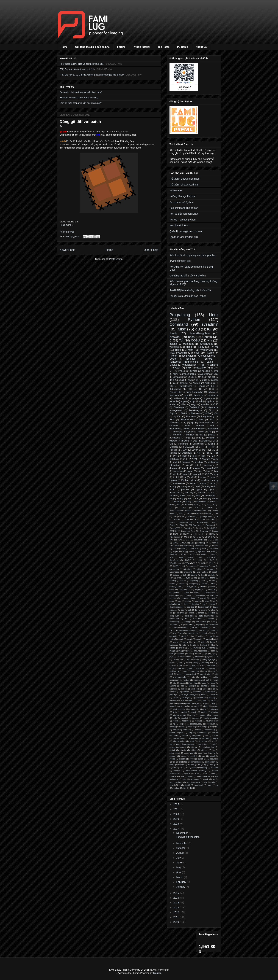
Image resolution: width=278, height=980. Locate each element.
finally (175, 627)
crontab (200, 426)
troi (181, 768)
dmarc (191, 613)
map (205, 671)
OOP (190, 389)
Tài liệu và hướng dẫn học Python (188, 296)
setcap (185, 736)
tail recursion (213, 759)
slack (192, 741)
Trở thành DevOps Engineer (185, 179)
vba (182, 776)
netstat (204, 686)
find (190, 380)
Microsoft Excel (201, 546)
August (180, 853)
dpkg (172, 380)
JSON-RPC (210, 537)
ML (213, 450)
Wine (211, 563)
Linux (214, 315)
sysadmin (210, 324)
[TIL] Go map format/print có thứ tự (77, 69)
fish (208, 471)
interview (177, 432)
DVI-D (172, 522)
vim (210, 340)
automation (174, 572)
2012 (176, 912)
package (173, 694)
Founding (188, 528)
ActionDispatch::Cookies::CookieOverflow (188, 511)
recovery (203, 715)
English (173, 413)
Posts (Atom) (116, 259)
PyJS (213, 551)
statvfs (183, 750)
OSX (211, 389)
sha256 (215, 736)
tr (218, 765)
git (72, 237)
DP (195, 519)
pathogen (186, 698)
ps (174, 383)
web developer (176, 782)
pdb (190, 700)
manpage (195, 671)
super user (189, 753)
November (182, 843)
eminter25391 (212, 468)
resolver (198, 721)
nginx (176, 374)
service (202, 492)
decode (212, 604)
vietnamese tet (204, 776)
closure (212, 589)
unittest (177, 771)
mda (179, 674)
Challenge (179, 407)
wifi (171, 505)
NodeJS (173, 453)
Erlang (212, 444)
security (189, 492)
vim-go (189, 502)
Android (196, 383)
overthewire (210, 692)
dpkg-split (189, 616)
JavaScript (178, 377)
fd (182, 624)
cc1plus (212, 581)
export (190, 471)
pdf (197, 700)
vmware (185, 441)
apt (193, 422)
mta (174, 683)
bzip (195, 578)
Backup (198, 513)
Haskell (173, 450)
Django (201, 386)
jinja (213, 654)
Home (64, 47)
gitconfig (173, 636)
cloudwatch (174, 592)
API (197, 508)
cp (187, 465)
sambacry (187, 730)
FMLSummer (195, 525)
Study (173, 333)
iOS (207, 474)
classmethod (185, 589)
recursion (214, 715)
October (181, 848)
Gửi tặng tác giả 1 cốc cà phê (92, 47)
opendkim (184, 692)
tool (212, 765)
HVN (216, 413)
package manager (189, 694)
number (173, 692)
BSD (213, 368)
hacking (206, 371)
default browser (176, 607)
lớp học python (189, 480)
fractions (205, 627)
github (184, 636)
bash (191, 337)
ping (214, 703)
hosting (203, 645)
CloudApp (183, 444)
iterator (198, 654)
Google (215, 531)
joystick (210, 657)
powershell (194, 706)
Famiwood (210, 525)
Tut (181, 340)
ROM (184, 554)
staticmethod (209, 747)
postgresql (210, 486)
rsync (182, 727)
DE (217, 516)
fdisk (200, 471)
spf (214, 744)
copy (213, 598)
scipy (183, 401)
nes (182, 686)
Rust (201, 419)
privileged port (179, 709)
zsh (179, 505)
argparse (211, 569)
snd (213, 741)
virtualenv (201, 502)
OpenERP (193, 549)
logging (173, 480)
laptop (172, 663)
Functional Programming (184, 362)
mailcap (212, 668)
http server (198, 395)
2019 (176, 819)
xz (180, 785)
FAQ (182, 525)
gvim (186, 642)
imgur (196, 651)
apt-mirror (187, 569)
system (177, 368)
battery (176, 575)
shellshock (194, 738)
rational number (179, 715)
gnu (211, 636)
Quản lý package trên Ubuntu (186, 231)
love (181, 665)
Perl (207, 453)
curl (212, 426)
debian (211, 392)
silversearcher (179, 741)
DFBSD (176, 519)
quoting (204, 712)
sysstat (182, 759)
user (213, 773)
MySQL (177, 416)
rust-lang (202, 727)
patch (77, 237)
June (179, 863)
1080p (187, 505)
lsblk (194, 665)
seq (190, 733)
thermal (191, 765)
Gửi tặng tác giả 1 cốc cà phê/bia (188, 276)
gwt (194, 642)
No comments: (67, 232)
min (193, 677)
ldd (187, 663)
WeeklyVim (207, 350)
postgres (182, 706)
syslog (172, 759)
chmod (212, 586)
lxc (217, 432)
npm (213, 483)
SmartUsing (207, 344)
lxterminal (211, 665)
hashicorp (174, 645)
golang (173, 344)
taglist (200, 759)
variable (173, 776)
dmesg (201, 613)
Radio (203, 554)
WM (203, 563)
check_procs (191, 586)
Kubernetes (176, 190)
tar (174, 762)
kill (192, 477)
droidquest (174, 619)
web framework (193, 782)
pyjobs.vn (214, 709)
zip (217, 785)
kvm (216, 371)
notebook (195, 689)
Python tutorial (141, 47)
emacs (197, 468)
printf (172, 489)
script (192, 401)
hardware (199, 429)
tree (174, 768)
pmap (172, 706)
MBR (205, 450)
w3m (213, 502)
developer (209, 465)
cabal (204, 578)
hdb (184, 645)
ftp (171, 630)
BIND (181, 513)
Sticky (191, 377)
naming (173, 686)
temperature (196, 762)
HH (195, 534)
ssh (201, 401)
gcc (181, 633)
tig (205, 765)
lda (180, 663)
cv (214, 601)
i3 (188, 648)
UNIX (201, 377)
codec (197, 592)
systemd (210, 438)
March (180, 877)
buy (171, 578)
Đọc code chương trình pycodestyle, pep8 (81, 92)
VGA (187, 563)
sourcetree (203, 744)
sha (206, 736)
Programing (180, 315)
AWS (210, 508)
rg (174, 724)
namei (213, 683)
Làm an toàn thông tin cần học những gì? (81, 103)
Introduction (175, 537)
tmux (188, 368)
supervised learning (206, 753)
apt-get (211, 377)
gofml (186, 474)
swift (198, 496)
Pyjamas (173, 554)
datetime (196, 604)
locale (172, 665)
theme (181, 765)
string (194, 750)
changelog (193, 584)
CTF (175, 516)
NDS (175, 549)
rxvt (211, 727)
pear (205, 700)
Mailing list (203, 543)
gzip (203, 642)
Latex (210, 362)
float (216, 471)
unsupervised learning (196, 771)
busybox (199, 462)
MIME (175, 543)
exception (178, 471)
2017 (176, 829)
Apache (205, 404)
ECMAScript (203, 522)
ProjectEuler (176, 392)
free (214, 627)
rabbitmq (215, 712)
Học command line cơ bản (184, 208)
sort (213, 492)
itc (189, 654)
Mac (192, 543)
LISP (188, 540)
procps (195, 398)
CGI (217, 513)
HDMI (176, 534)
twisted (195, 768)
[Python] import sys (180, 261)
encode (186, 429)
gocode (199, 639)
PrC (175, 456)
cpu (179, 601)
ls (187, 665)
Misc (182, 329)
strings (204, 750)
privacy (215, 706)
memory (177, 435)
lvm (201, 665)
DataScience (186, 386)
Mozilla (215, 546)
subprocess (175, 753)
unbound (215, 768)
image (172, 651)
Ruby (201, 347)
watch (206, 779)
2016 (176, 893)
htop (213, 645)
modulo (186, 680)
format (194, 627)
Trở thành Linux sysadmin (184, 185)
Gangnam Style (188, 531)
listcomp (206, 663)
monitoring (213, 395)
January (181, 887)
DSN (203, 519)
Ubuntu (207, 337)
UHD (200, 560)
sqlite (182, 496)
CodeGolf (194, 407)
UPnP (211, 560)
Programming (208, 416)
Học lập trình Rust (179, 225)
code (187, 592)
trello (205, 499)
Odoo (183, 549)
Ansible (205, 441)
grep (186, 395)
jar (206, 654)
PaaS (204, 549)
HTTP (212, 447)
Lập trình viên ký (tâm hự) (184, 237)
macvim (182, 668)
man (185, 671)
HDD (207, 413)
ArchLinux (210, 383)
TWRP (188, 560)
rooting (173, 727)
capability (194, 581)
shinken (206, 738)
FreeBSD (211, 528)
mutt (201, 435)
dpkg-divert (174, 616)
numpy (173, 486)
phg (180, 703)
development (203, 607)
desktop (190, 607)
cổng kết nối (175, 604)
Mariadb (187, 546)
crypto (198, 601)
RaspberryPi (187, 419)
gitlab (176, 474)
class (172, 589)
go (203, 365)
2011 (176, 917)
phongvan (186, 486)
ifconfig (212, 648)
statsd (172, 750)
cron (187, 426)
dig (196, 610)
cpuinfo (188, 601)
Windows (174, 422)
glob (192, 636)
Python (194, 320)
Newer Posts (67, 250)
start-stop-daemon (178, 747)
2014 (176, 903)
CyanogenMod (205, 516)
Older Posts (151, 250)
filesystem (174, 395)
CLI (198, 329)
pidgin (205, 703)
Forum (121, 47)
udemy (204, 768)
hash (212, 642)
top (189, 499)
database (174, 429)
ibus (203, 648)
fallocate (173, 624)
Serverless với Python (181, 202)
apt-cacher (174, 569)
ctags (207, 601)
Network (175, 337)
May (179, 867)
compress (201, 595)
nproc (205, 689)
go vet (189, 639)
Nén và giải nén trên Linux (184, 214)
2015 (176, 898)
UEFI (186, 459)
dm (171, 613)
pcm (183, 700)
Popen (176, 551)
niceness (173, 689)
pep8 (213, 700)
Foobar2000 (175, 528)
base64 (215, 572)
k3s (174, 659)
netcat (193, 483)
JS (200, 537)
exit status (201, 622)
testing (180, 499)
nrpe (213, 689)
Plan (216, 453)
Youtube (206, 459)
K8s (212, 386)
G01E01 (173, 531)
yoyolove (174, 347)
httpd (181, 648)
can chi (183, 581)
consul (203, 598)
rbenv (193, 715)
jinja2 (172, 657)
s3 (217, 727)
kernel (201, 432)
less (213, 477)
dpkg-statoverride (207, 616)
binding (194, 575)
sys (203, 756)
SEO (194, 456)
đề (191, 788)
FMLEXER (188, 447)
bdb (185, 575)
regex (188, 438)
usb (205, 773)
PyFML (215, 347)
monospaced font (201, 680)
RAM (172, 419)
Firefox (173, 356)
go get (180, 639)
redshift (185, 718)
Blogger (157, 973)
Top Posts (164, 47)
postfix (211, 435)
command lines (207, 422)
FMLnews (196, 413)
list (210, 432)
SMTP (191, 557)
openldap (197, 692)
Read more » (66, 225)
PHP (199, 453)
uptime (187, 773)
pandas (215, 380)
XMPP (175, 566)
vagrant (173, 441)
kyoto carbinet (193, 659)
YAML (195, 459)
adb (184, 566)
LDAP (195, 450)
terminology (210, 762)
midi (217, 674)
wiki (206, 782)
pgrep (172, 703)
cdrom (172, 584)
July (179, 858)
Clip (171, 444)
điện (184, 788)
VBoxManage (175, 563)
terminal (184, 383)
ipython (190, 432)
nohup (184, 689)
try (187, 768)
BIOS (189, 513)
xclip (213, 782)
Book (178, 350)
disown (204, 610)
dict (183, 610)
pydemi (173, 401)
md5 (171, 674)
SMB (180, 557)
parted (203, 694)
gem (213, 633)
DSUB (212, 519)
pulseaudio (175, 438)
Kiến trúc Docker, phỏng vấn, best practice (193, 255)
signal (216, 738)
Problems (191, 416)
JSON (184, 450)
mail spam (200, 668)
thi (199, 765)
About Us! (201, 47)
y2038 (187, 785)
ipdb (171, 654)
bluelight (212, 575)
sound (173, 496)
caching (173, 581)
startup (194, 747)
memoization (205, 674)
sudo (199, 438)
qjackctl (184, 712)
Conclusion (198, 444)
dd (204, 604)
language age (209, 659)
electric (211, 619)
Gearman (204, 531)
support (173, 756)
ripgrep (183, 724)
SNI (200, 557)
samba (176, 730)
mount (216, 680)
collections (174, 595)
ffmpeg (199, 624)
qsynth (194, 712)
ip (185, 477)
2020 (176, 814)
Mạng (189, 347)
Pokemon (214, 549)
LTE (209, 540)
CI (214, 441)
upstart (173, 404)
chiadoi (203, 586)
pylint (175, 712)
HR (203, 534)
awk (175, 462)
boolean (186, 462)
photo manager (192, 703)
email (181, 380)
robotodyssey (196, 724)
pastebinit (214, 694)
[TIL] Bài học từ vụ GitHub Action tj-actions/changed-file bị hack (92, 75)
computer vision (188, 598)
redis (175, 718)
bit (202, 575)
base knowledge (195, 392)
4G (214, 505)
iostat (213, 651)
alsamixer (204, 566)
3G (208, 505)
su (213, 750)
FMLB (184, 413)
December (182, 833)
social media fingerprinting (182, 744)
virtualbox (201, 368)
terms (172, 765)
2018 (176, 824)
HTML (212, 534)
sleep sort (203, 741)
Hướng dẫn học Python (182, 196)
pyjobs (199, 489)
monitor (190, 435)
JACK (186, 537)
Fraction (200, 528)
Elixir (211, 410)
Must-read (189, 344)
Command (179, 324)
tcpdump (211, 401)
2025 (176, 804)
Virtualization (189, 365)
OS (201, 389)
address (193, 566)
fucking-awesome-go (185, 630)
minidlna (204, 677)
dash (186, 604)
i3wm (195, 648)
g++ (174, 633)
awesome (188, 572)
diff (68, 237)
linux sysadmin (178, 353)
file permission (212, 624)
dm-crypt (180, 613)
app (214, 566)
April (179, 872)
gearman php (192, 633)
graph (208, 639)
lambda (202, 477)
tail (171, 499)
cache (213, 578)
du (186, 619)
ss (191, 496)
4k (171, 508)
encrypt (188, 622)
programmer (209, 398)
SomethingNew (199, 333)
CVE (182, 516)
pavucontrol (199, 698)
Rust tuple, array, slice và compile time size (82, 64)
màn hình (193, 683)
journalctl (199, 657)
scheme (214, 365)
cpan (172, 601)
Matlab (173, 365)
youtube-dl (198, 785)
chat (213, 584)
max (213, 671)
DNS (216, 374)
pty (205, 709)
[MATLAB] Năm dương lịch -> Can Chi (190, 290)
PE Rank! (183, 47)
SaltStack (174, 459)
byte (188, 578)
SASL (213, 554)
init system (213, 429)
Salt (213, 456)
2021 (176, 809)
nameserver (179, 483)
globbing (201, 636)
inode (205, 651)
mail (191, 668)
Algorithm (205, 374)
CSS (172, 386)
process (185, 489)
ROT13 (193, 554)
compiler (188, 595)
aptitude (199, 569)
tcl (180, 762)
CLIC (216, 404)
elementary (174, 622)
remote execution (211, 718)
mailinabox (174, 671)
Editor (172, 525)
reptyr (175, 721)
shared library (179, 738)
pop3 (198, 486)
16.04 (196, 505)
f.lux (213, 622)
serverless (202, 733)
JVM (171, 540)
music (182, 683)
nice (213, 686)
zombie (176, 788)
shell (197, 353)
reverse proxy (212, 721)
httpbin (173, 648)
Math (191, 350)
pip (186, 398)
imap (216, 474)
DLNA (187, 519)
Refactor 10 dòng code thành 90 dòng (79, 97)
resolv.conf (175, 492)
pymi (211, 489)
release (195, 718)
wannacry (195, 779)
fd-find (189, 624)
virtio (184, 779)
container (174, 426)
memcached (190, 674)
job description (184, 657)
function (203, 630)
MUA (184, 543)
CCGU (195, 340)
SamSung (174, 560)
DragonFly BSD (186, 522)
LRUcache (199, 540)
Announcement (206, 356)
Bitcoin (208, 513)
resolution (186, 721)
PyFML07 (202, 551)
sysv (191, 759)
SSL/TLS (211, 557)
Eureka (208, 359)
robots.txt (211, 724)
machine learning (210, 480)
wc (214, 779)
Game (210, 353)
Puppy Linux (188, 551)
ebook (185, 468)
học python (188, 356)
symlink (194, 756)
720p (183, 508)
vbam (191, 776)
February (182, 882)
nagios (203, 683)
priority (205, 706)
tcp (186, 762)
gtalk (216, 639)
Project (182, 371)
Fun (210, 329)
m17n (172, 668)
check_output (175, 586)
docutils (212, 613)
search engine (176, 733)
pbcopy (212, 698)
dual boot (197, 619)
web (195, 441)
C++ (172, 371)
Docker (173, 359)
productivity (194, 709)
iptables (181, 654)
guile (205, 380)
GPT (201, 447)
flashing (185, 627)
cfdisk (182, 584)
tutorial (215, 499)
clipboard (199, 589)
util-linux (177, 502)
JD (194, 537)
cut (196, 465)
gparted (197, 474)
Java (180, 540)
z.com (209, 785)
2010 (176, 922)
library (195, 663)
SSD (212, 419)
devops (194, 371)
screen (198, 730)
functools (214, 630)
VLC (195, 563)
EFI (214, 522)
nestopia (192, 686)
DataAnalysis (196, 410)
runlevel (191, 727)
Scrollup (274, 486)
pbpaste (173, 700)
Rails (185, 456)
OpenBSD (187, 453)
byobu (179, 578)
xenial (172, 785)
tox (197, 499)
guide (176, 642)
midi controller (180, 677)
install (176, 477)
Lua (217, 540)
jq (218, 657)
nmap (203, 483)
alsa (216, 459)
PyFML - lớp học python (183, 220)
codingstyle (210, 592)
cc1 (203, 581)
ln (214, 663)
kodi (181, 659)
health (193, 645)
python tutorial (189, 374)
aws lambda (202, 572)
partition (177, 398)
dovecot (173, 468)
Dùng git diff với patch (80, 122)
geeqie (205, 633)
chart (205, 584)
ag (185, 422)
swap (183, 756)
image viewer (184, 651)
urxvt (197, 773)
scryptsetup (210, 730)
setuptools (196, 736)
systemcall (210, 496)
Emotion (191, 359)
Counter (192, 516)
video (184, 404)
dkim (213, 610)
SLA (171, 557)
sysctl (212, 756)
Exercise (174, 447)
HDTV (186, 534)
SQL (204, 456)
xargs (194, 404)
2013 (176, 908)
